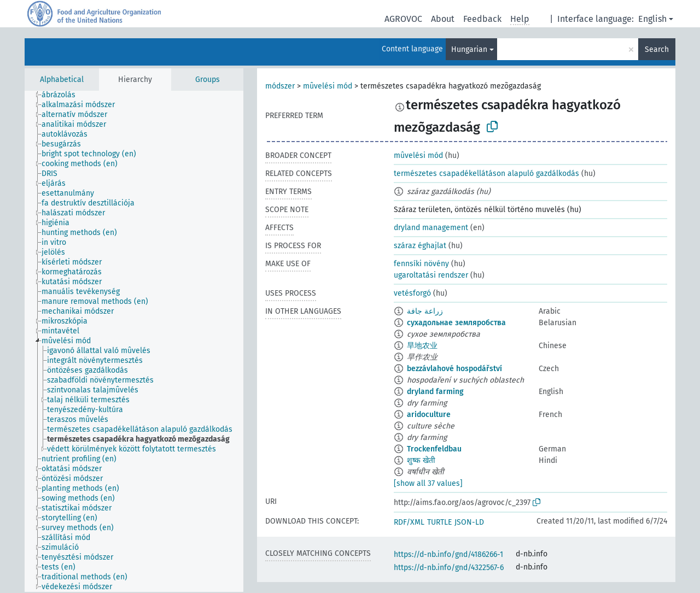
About (443, 19)
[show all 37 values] (428, 483)
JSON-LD (469, 522)
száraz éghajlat (420, 246)
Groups (208, 80)
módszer (280, 86)
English (652, 19)
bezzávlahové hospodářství (454, 369)
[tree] (134, 341)
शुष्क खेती (421, 460)
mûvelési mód (328, 86)
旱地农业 (422, 346)
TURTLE (439, 522)
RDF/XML (409, 522)
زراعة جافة (425, 311)
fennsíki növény (421, 264)
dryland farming (435, 392)
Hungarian (469, 49)
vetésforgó (412, 293)
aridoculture (429, 415)
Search (657, 49)
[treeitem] (63, 95)
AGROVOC (403, 19)
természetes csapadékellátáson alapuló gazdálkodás (486, 174)
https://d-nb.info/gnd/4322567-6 (449, 568)
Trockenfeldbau (434, 449)
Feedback (482, 19)
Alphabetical (62, 80)
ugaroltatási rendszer (431, 275)
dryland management (431, 228)
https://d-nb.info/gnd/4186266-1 (448, 554)
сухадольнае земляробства (456, 323)
